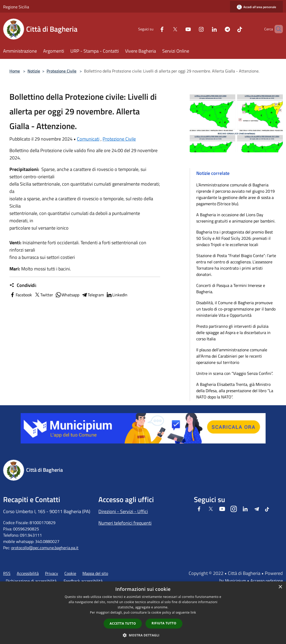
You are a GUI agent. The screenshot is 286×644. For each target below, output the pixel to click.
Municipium (235, 581)
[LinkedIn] (205, 29)
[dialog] (143, 613)
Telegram (93, 295)
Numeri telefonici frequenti (125, 523)
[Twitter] (166, 29)
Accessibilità (28, 573)
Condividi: (23, 285)
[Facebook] (153, 29)
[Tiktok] (231, 29)
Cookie (70, 573)
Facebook (21, 295)
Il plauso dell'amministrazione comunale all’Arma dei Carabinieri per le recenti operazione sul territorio (232, 356)
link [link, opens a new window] (193, 612)
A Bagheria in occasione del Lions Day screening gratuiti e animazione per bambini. (236, 218)
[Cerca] (277, 29)
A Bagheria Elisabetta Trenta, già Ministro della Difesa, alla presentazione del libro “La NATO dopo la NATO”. (235, 391)
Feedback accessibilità (83, 581)
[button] (143, 635)
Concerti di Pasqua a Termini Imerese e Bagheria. (231, 288)
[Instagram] (192, 29)
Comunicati (88, 139)
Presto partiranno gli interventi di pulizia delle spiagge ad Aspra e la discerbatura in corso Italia (233, 332)
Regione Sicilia (16, 7)
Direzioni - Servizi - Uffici (123, 511)
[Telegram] (218, 29)
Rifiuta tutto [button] (164, 623)
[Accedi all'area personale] (256, 7)
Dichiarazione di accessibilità (31, 581)
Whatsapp (67, 295)
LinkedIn (117, 295)
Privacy (52, 573)
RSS (7, 573)
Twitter (44, 295)
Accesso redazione (267, 581)
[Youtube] (179, 29)
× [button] (280, 587)
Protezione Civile (61, 71)
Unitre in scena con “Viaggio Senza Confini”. (235, 373)
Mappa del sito (95, 573)
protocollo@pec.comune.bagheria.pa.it (45, 548)
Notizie (34, 71)
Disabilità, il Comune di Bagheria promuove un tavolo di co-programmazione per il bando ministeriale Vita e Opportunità (236, 309)
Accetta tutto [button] (123, 623)
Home (15, 71)
